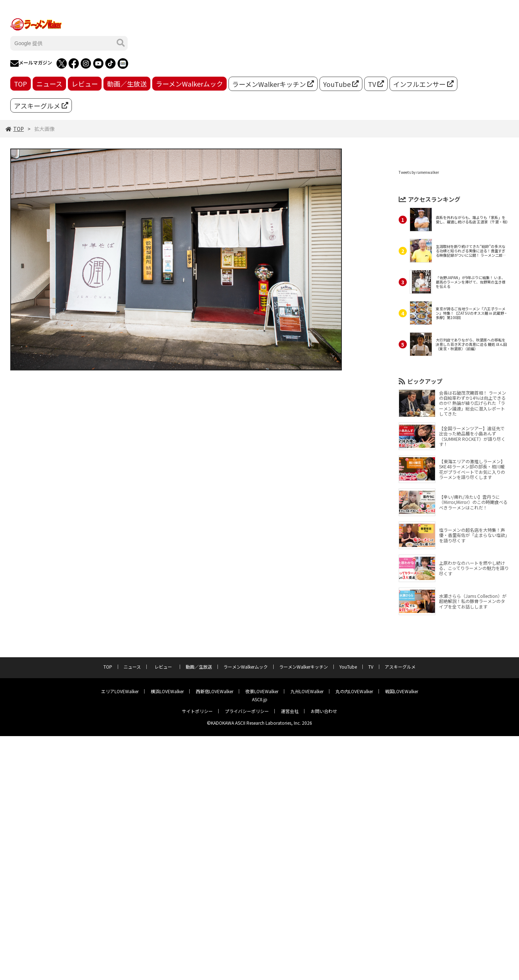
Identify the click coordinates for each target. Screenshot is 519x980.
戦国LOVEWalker (402, 691)
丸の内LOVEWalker (354, 691)
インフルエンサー (423, 84)
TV (376, 84)
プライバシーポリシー (247, 711)
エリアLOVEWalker (120, 691)
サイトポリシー (197, 711)
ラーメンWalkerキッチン (273, 84)
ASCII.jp (260, 699)
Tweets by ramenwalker (419, 172)
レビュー (85, 84)
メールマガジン (31, 63)
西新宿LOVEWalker (215, 691)
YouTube (341, 84)
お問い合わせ (324, 711)
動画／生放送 (127, 84)
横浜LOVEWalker (167, 691)
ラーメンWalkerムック (189, 84)
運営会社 (290, 711)
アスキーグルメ (41, 106)
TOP (21, 84)
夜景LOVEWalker (262, 691)
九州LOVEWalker (307, 691)
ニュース (49, 84)
